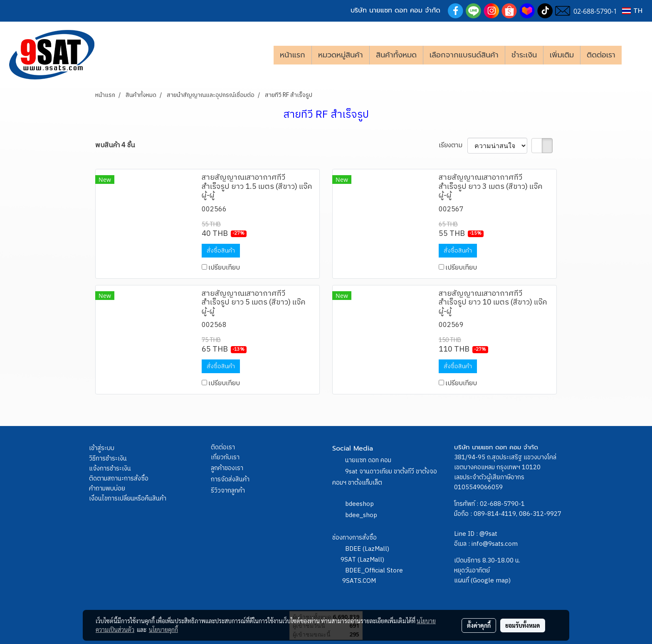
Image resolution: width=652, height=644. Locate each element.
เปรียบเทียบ (224, 268)
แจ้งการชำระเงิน (110, 469)
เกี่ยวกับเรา (225, 457)
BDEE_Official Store (374, 571)
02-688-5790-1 (502, 504)
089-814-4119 (495, 514)
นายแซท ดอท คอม (368, 460)
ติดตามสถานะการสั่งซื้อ (119, 479)
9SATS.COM (359, 581)
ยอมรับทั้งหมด (523, 625)
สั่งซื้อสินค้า (221, 251)
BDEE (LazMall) (367, 549)
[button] (634, 55)
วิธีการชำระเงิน (108, 459)
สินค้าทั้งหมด (396, 55)
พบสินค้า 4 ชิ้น (115, 146)
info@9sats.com (495, 544)
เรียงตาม (453, 146)
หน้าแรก (293, 55)
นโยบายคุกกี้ (163, 629)
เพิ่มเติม (562, 55)
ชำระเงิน (524, 55)
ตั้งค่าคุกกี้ (479, 625)
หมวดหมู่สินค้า (341, 55)
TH (632, 11)
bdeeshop (359, 504)
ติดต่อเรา (601, 55)
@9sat (488, 534)
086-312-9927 (540, 514)
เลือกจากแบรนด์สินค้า (464, 55)
